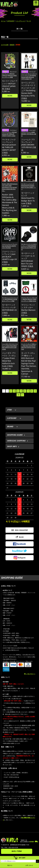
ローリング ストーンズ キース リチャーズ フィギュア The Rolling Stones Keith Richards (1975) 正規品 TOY (29, 75)
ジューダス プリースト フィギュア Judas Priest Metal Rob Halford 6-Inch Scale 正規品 (10, 347)
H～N (29, 21)
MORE (10, 96)
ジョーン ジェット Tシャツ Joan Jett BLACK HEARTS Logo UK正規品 (10, 246)
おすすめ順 (5, 45)
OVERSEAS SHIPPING (16, 441)
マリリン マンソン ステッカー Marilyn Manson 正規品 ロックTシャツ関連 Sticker (29, 299)
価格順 (12, 45)
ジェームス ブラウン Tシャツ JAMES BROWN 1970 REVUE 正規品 (29, 133)
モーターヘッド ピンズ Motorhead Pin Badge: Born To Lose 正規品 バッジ (29, 186)
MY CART (22, 858)
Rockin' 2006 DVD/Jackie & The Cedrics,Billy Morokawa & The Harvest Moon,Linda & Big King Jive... (10, 187)
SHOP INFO (12, 446)
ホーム (3, 21)
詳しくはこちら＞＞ (30, 674)
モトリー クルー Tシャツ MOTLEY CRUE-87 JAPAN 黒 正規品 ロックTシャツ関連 (9, 74)
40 (19, 395)
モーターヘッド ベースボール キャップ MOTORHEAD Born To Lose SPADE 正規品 (29, 247)
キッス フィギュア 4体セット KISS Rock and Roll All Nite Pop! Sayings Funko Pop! (29, 347)
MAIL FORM (17, 851)
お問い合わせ (29, 865)
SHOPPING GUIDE (15, 435)
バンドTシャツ (21, 21)
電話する (10, 865)
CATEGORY (11, 21)
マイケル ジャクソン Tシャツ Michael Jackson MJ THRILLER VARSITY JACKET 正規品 (9, 133)
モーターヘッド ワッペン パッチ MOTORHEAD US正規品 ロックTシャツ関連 (10, 299)
